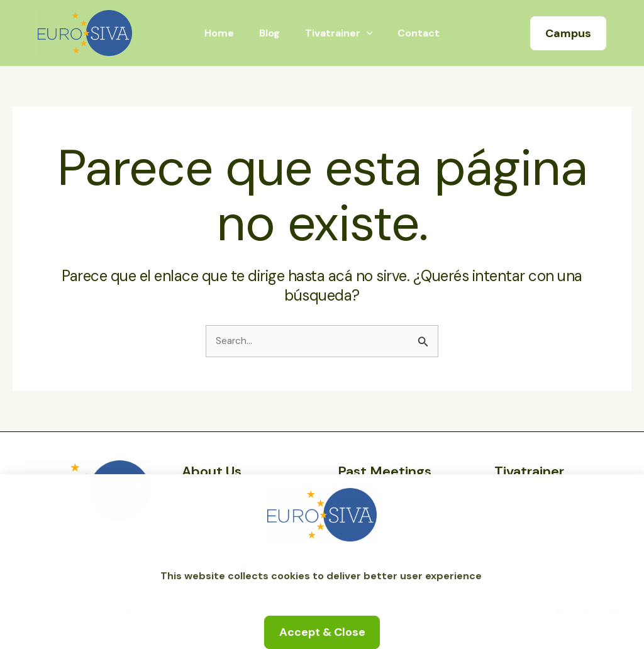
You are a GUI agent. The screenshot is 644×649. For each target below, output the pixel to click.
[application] (364, 33)
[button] (568, 33)
